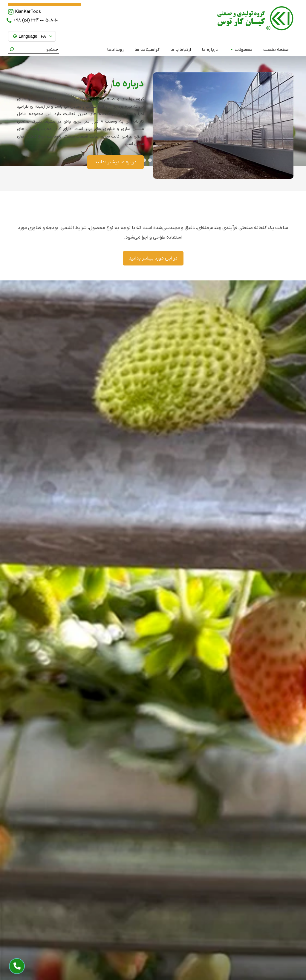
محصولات (241, 50)
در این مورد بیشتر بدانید (153, 258)
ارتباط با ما (181, 50)
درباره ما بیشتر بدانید (115, 162)
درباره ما (210, 50)
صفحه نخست (276, 50)
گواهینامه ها (147, 50)
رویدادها (115, 50)
